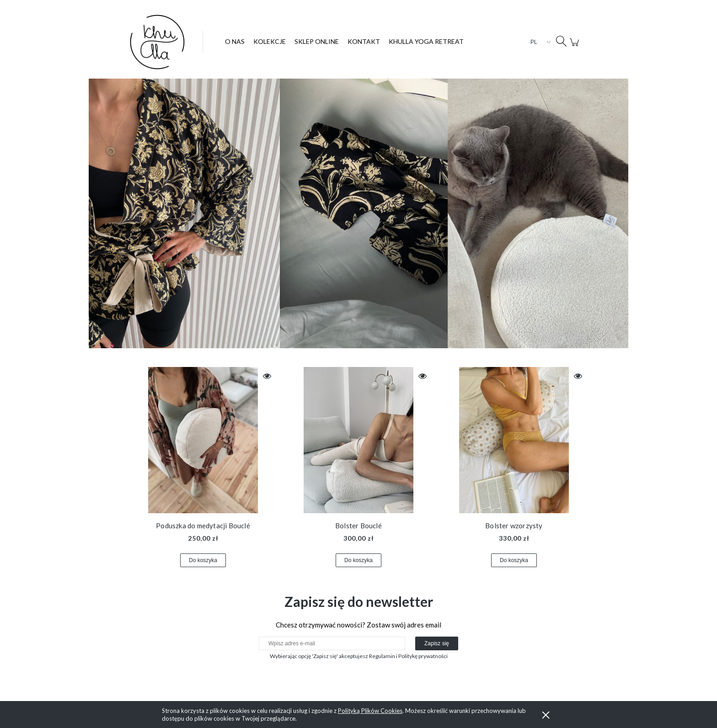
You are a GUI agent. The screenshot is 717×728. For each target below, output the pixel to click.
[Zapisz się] (437, 643)
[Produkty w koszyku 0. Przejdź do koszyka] (576, 47)
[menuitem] (235, 41)
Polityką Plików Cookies (370, 711)
